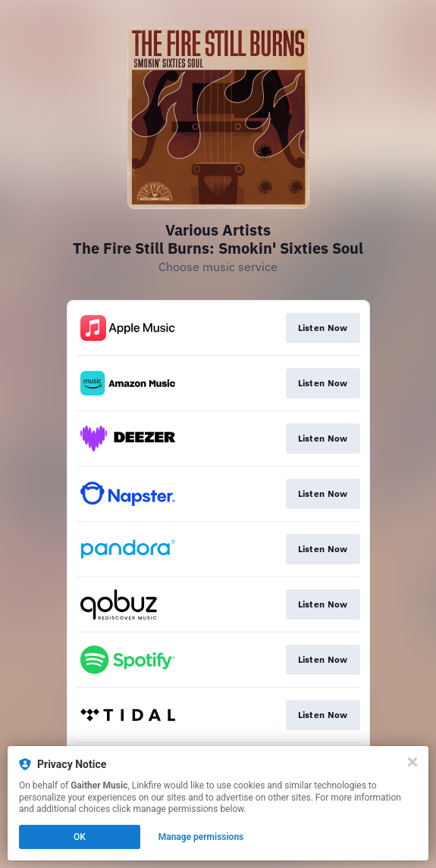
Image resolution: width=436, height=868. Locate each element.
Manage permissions (201, 837)
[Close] (412, 762)
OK (80, 837)
